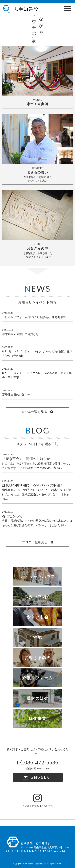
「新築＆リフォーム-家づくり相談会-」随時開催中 (34, 317)
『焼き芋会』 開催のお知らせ (26, 459)
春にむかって (12, 516)
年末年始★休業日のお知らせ (20, 334)
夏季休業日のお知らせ (16, 395)
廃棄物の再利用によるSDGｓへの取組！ (33, 485)
